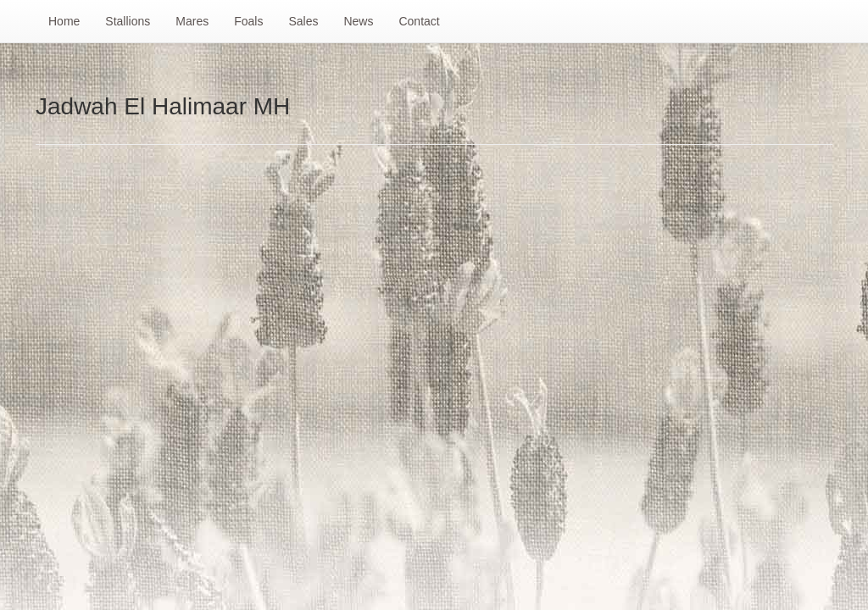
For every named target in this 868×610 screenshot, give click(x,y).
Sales (303, 21)
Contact (419, 21)
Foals (248, 21)
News (358, 21)
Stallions (128, 21)
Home (64, 21)
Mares (192, 21)
